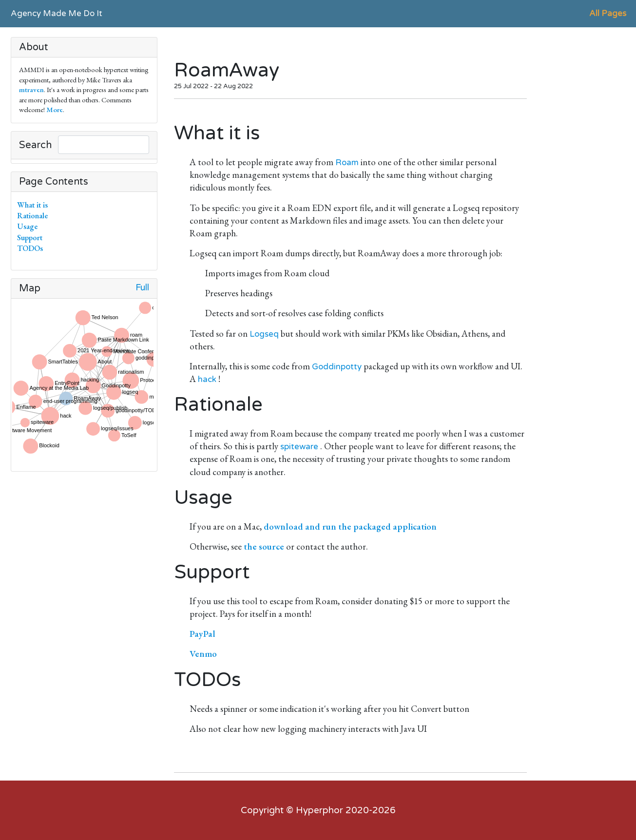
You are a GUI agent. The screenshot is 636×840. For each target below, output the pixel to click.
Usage (29, 226)
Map (30, 288)
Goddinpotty (337, 367)
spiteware (299, 447)
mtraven (31, 89)
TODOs (32, 248)
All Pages (608, 13)
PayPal (202, 634)
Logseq (264, 334)
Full (142, 288)
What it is (34, 205)
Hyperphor (319, 810)
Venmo (203, 654)
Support (32, 238)
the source (264, 546)
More (55, 109)
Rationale (34, 216)
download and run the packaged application (350, 526)
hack (207, 379)
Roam (347, 162)
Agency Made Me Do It (57, 13)
